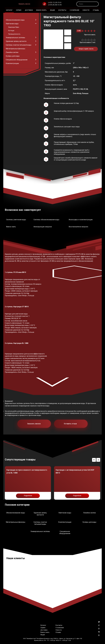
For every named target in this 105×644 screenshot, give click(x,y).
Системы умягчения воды (16, 220)
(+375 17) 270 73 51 (55, 3)
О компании (74, 10)
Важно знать (41, 10)
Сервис (19, 10)
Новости (86, 10)
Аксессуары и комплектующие (81, 220)
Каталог (9, 10)
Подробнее (28, 496)
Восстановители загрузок (78, 227)
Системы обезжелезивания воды (46, 220)
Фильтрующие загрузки (43, 227)
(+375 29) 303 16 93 (55, 5)
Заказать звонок (24, 4)
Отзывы (96, 10)
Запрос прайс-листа (86, 49)
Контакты (62, 10)
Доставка (29, 10)
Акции (52, 10)
